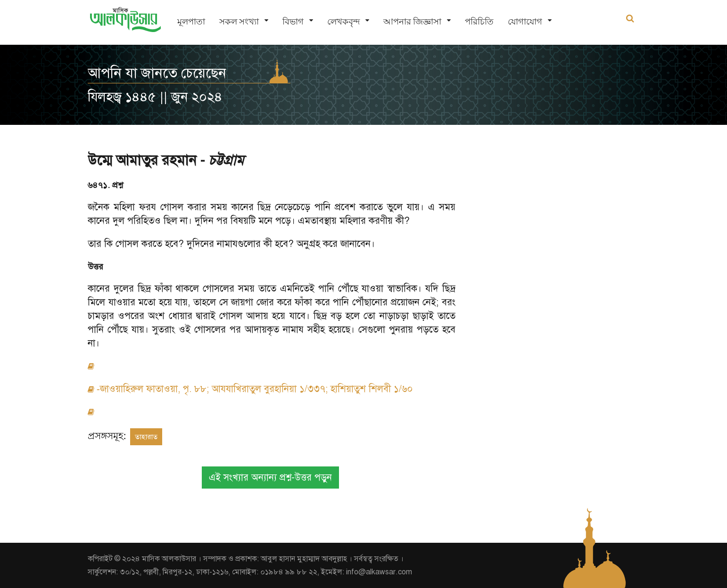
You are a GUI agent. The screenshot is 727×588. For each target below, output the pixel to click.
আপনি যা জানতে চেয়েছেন (157, 73)
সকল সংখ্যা (239, 21)
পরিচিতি (479, 21)
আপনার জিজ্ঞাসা (412, 21)
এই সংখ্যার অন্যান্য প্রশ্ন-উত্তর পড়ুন (270, 478)
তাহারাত (146, 437)
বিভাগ (293, 21)
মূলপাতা (191, 21)
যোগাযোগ (525, 21)
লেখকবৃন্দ (343, 21)
